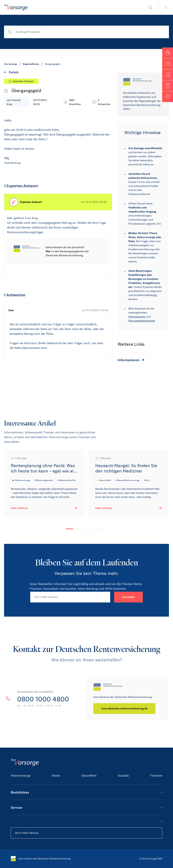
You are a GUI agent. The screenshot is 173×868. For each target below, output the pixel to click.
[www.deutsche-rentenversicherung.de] (124, 709)
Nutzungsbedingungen (142, 321)
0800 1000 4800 (43, 699)
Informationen (137, 317)
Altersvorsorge (21, 776)
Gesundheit (89, 776)
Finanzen (156, 776)
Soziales (123, 776)
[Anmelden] (128, 597)
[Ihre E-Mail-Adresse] (70, 597)
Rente (56, 776)
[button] (168, 53)
